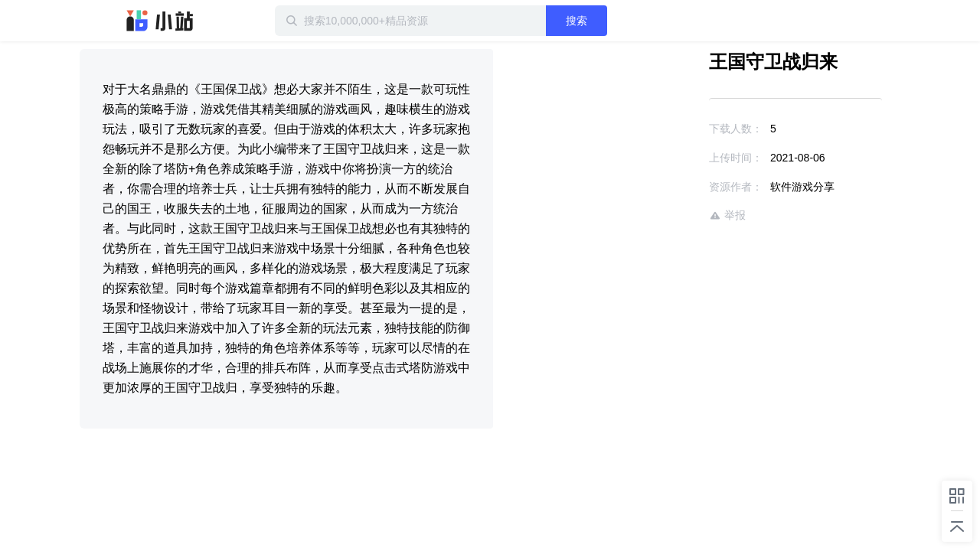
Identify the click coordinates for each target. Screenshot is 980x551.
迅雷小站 (160, 21)
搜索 (626, 21)
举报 (683, 215)
